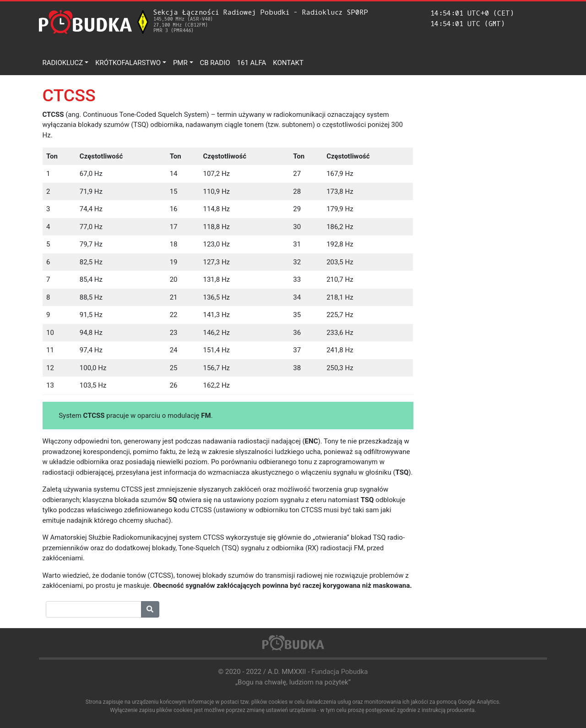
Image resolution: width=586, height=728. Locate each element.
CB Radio (215, 63)
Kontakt (288, 63)
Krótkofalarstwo (128, 63)
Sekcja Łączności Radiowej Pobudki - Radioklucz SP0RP (261, 21)
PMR (180, 63)
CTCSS (69, 95)
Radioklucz (63, 63)
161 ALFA (252, 63)
